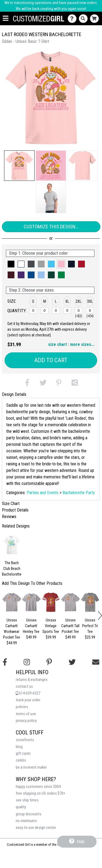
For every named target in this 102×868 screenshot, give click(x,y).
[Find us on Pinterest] (49, 662)
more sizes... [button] (82, 344)
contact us (24, 686)
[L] (56, 311)
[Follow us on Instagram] (27, 662)
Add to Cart (51, 360)
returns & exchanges (32, 680)
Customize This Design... (51, 227)
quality (21, 807)
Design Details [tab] (14, 394)
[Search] (84, 19)
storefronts (25, 740)
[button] (19, 166)
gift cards (23, 754)
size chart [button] (58, 344)
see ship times (27, 800)
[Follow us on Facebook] (5, 662)
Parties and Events (43, 493)
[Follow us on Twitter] (72, 662)
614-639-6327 (28, 693)
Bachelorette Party (79, 493)
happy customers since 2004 (38, 787)
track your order (28, 700)
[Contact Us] (73, 19)
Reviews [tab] (9, 517)
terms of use (26, 714)
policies (22, 707)
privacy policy (26, 721)
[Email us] (96, 662)
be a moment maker (31, 767)
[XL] (67, 311)
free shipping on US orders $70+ (41, 793)
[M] (45, 311)
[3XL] (90, 311)
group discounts (29, 814)
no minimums (26, 821)
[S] (33, 311)
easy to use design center (36, 828)
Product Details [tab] (15, 510)
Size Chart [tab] (11, 504)
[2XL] (79, 311)
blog (19, 747)
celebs (21, 760)
